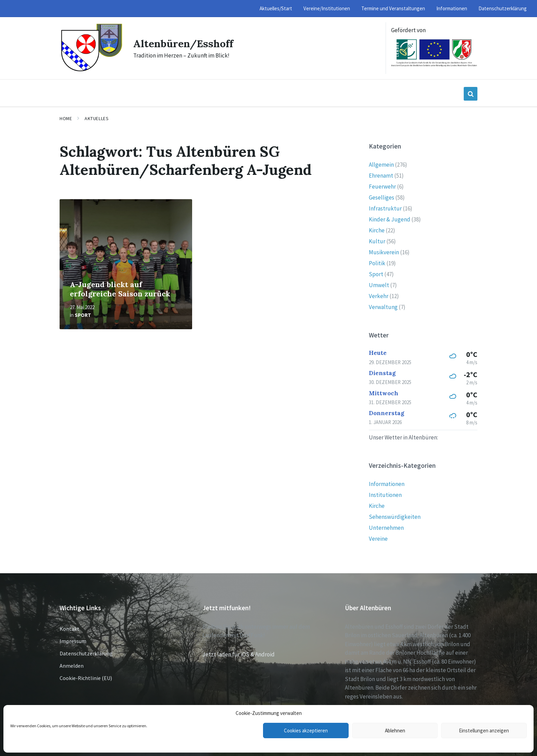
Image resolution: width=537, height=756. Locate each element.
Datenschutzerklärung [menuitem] (503, 8)
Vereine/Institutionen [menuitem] (327, 8)
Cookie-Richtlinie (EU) (86, 678)
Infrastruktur (385, 208)
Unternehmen (386, 528)
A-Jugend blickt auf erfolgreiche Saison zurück (120, 289)
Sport (83, 315)
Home (66, 118)
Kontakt (70, 629)
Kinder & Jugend (390, 219)
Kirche (377, 230)
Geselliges (382, 197)
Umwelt (379, 285)
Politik (377, 263)
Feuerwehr (382, 187)
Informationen (387, 484)
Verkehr (379, 296)
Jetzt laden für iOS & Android (239, 654)
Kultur (377, 241)
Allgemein (381, 165)
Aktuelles (97, 118)
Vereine (378, 539)
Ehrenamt (381, 176)
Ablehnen (395, 731)
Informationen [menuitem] (452, 8)
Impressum (73, 641)
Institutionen (385, 495)
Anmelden (72, 666)
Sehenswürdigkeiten (395, 517)
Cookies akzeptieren (306, 731)
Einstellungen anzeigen (484, 731)
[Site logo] (91, 71)
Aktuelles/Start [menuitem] (276, 8)
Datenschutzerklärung (86, 653)
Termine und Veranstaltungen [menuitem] (393, 8)
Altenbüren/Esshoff (183, 43)
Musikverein (384, 252)
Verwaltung (383, 307)
